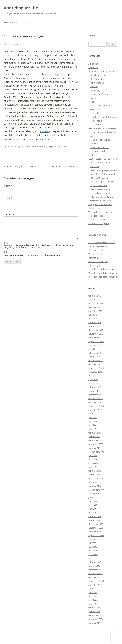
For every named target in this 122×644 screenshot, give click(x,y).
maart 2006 (94, 558)
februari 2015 (95, 296)
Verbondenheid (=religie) (42, 147)
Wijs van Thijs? (95, 254)
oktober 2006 (95, 532)
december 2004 (96, 615)
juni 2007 (93, 501)
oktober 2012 (95, 338)
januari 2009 (94, 437)
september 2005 (96, 581)
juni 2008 (93, 456)
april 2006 (93, 554)
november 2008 (96, 444)
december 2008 (96, 440)
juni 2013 (93, 315)
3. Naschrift (96, 125)
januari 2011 (94, 357)
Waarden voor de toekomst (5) (103, 273)
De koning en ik (96, 265)
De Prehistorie (97, 83)
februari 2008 (95, 471)
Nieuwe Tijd (96, 90)
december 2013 (96, 303)
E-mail (8, 198)
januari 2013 (94, 326)
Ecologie (92, 98)
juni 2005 (93, 592)
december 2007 (96, 478)
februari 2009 (95, 433)
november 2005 (96, 573)
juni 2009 (93, 417)
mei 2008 (93, 459)
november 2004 (96, 619)
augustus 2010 (95, 372)
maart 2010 (94, 383)
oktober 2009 (95, 402)
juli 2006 (92, 543)
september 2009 (96, 406)
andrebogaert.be (21, 8)
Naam (8, 186)
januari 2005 (94, 612)
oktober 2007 (95, 486)
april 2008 (93, 463)
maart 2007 (94, 513)
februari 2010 (95, 387)
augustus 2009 (95, 410)
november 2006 (96, 528)
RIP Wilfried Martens (98, 262)
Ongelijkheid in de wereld (100, 204)
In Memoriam (10, 23)
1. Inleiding (95, 113)
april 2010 (93, 379)
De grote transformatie (99, 94)
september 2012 (96, 341)
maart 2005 (94, 604)
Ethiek (91, 102)
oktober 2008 (95, 448)
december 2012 (96, 330)
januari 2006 (94, 566)
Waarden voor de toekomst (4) (103, 277)
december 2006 (96, 524)
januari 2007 (94, 520)
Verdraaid (93, 258)
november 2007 (96, 482)
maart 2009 (94, 429)
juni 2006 (93, 547)
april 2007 (93, 509)
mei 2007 (93, 505)
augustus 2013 (95, 311)
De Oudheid (96, 79)
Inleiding (94, 87)
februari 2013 (95, 322)
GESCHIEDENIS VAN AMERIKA (102, 128)
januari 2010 (94, 391)
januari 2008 (94, 475)
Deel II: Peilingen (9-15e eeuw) (104, 170)
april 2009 (93, 425)
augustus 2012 (95, 345)
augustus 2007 (95, 494)
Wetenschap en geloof (99, 223)
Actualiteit (93, 64)
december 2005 (96, 570)
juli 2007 (92, 497)
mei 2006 (93, 551)
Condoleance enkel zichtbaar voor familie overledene (32, 255)
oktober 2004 (95, 623)
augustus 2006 (95, 539)
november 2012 (96, 334)
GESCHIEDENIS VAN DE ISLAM (103, 159)
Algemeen (93, 68)
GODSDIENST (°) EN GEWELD (102, 243)
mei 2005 (93, 596)
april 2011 (93, 349)
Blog (26, 23)
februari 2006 (95, 562)
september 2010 (96, 368)
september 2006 (96, 535)
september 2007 (96, 490)
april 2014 (93, 300)
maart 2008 (94, 467)
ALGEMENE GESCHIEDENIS (101, 71)
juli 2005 (92, 589)
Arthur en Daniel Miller (65, 167)
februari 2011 (95, 353)
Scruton (44, 131)
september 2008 (96, 452)
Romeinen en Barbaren (99, 250)
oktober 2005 (95, 577)
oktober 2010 (95, 364)
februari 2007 (95, 516)
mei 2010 (93, 376)
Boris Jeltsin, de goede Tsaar (20, 167)
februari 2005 (95, 608)
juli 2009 (92, 414)
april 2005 (93, 600)
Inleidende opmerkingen (102, 197)
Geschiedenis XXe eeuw (100, 201)
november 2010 (96, 360)
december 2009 (96, 395)
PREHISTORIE (95, 208)
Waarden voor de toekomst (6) (103, 269)
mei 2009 (93, 421)
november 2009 (96, 398)
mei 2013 (93, 319)
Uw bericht (11, 214)
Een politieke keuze (98, 246)
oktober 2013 (95, 307)
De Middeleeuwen (99, 75)
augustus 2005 (95, 585)
